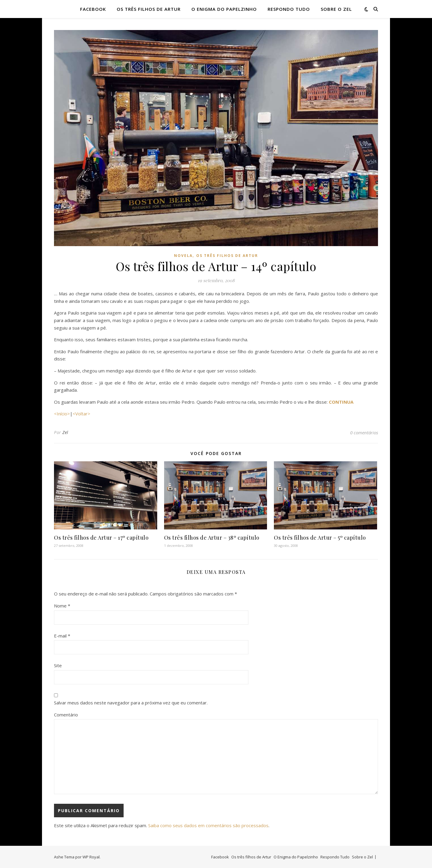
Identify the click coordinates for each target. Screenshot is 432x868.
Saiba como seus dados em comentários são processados (208, 825)
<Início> (62, 414)
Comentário (66, 715)
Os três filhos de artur (227, 256)
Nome (62, 606)
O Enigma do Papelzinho (224, 9)
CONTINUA (341, 402)
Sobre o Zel (336, 9)
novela (183, 256)
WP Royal (91, 857)
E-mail (62, 636)
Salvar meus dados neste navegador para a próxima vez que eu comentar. (131, 703)
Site (58, 665)
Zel (65, 432)
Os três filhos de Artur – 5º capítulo (320, 538)
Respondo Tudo (289, 9)
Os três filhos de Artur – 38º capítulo (212, 538)
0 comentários (364, 432)
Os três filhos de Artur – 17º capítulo (101, 538)
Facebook (93, 9)
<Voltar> (81, 414)
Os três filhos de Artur (149, 9)
